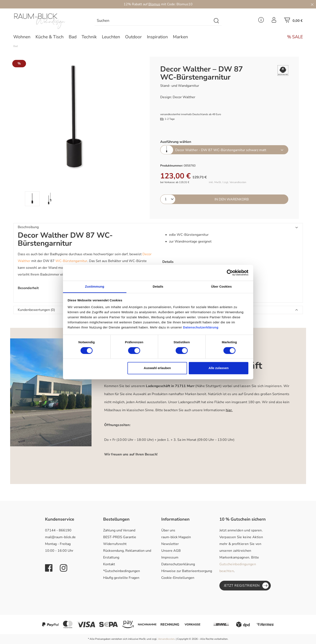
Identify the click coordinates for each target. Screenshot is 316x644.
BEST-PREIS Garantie (120, 537)
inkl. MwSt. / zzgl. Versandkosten (228, 182)
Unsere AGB (171, 551)
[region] (75, 131)
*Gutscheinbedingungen (122, 571)
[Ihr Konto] (274, 21)
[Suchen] (217, 21)
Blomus (154, 4)
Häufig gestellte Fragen (121, 578)
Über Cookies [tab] (222, 286)
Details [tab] (158, 286)
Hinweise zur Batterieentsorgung (187, 571)
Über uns (168, 530)
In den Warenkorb (232, 199)
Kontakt (109, 564)
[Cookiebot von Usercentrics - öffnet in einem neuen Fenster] (230, 273)
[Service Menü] (261, 21)
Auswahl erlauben (157, 368)
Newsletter (170, 544)
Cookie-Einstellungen (178, 578)
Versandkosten (166, 639)
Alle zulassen (218, 368)
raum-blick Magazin (176, 537)
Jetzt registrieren (246, 586)
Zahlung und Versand (119, 530)
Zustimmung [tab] (95, 286)
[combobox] (153, 21)
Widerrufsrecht (115, 544)
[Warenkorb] (293, 21)
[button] (158, 227)
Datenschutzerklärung (178, 564)
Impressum (170, 557)
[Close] (312, 4)
